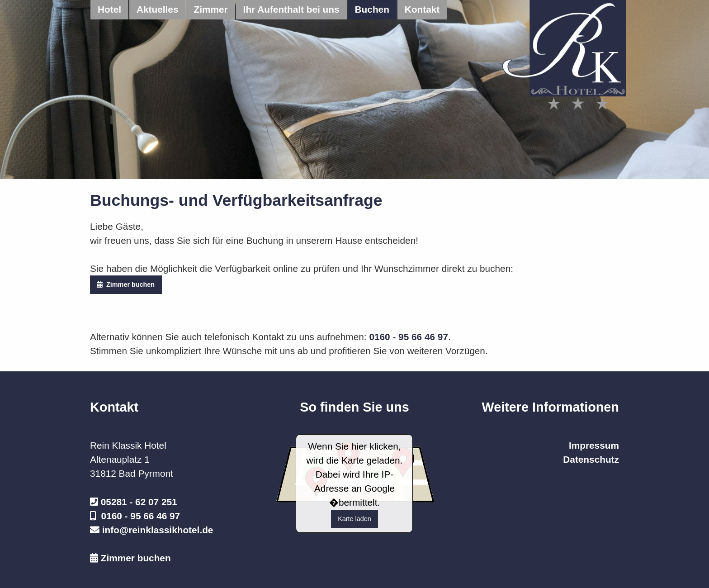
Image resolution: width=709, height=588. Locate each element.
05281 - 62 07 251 (139, 502)
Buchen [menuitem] (372, 9)
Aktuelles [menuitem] (157, 9)
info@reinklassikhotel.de (158, 530)
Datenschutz (591, 459)
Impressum (594, 445)
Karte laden (354, 519)
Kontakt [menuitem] (422, 9)
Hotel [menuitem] (109, 9)
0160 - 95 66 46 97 (409, 337)
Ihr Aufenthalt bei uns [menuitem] (291, 9)
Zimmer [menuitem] (210, 9)
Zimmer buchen (126, 285)
